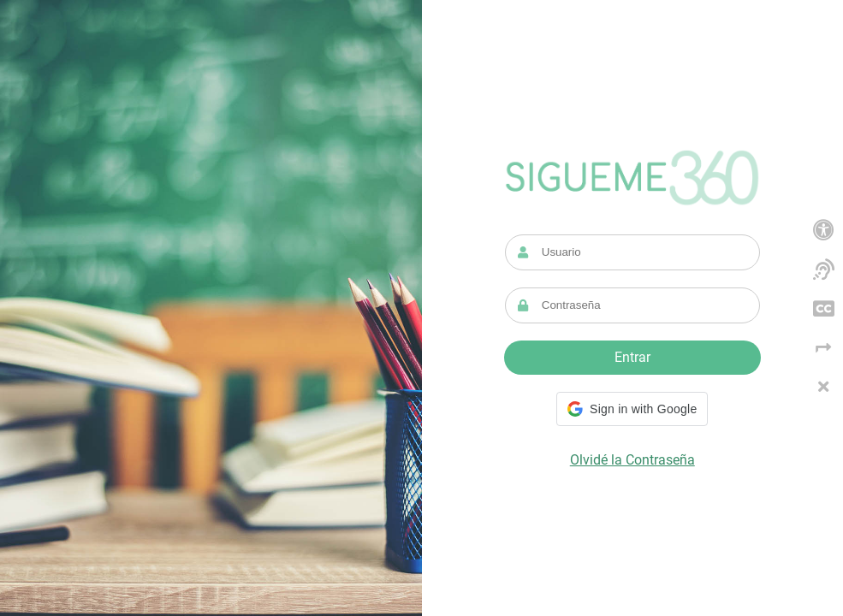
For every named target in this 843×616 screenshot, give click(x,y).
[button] (632, 409)
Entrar (632, 357)
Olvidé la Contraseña (632, 460)
